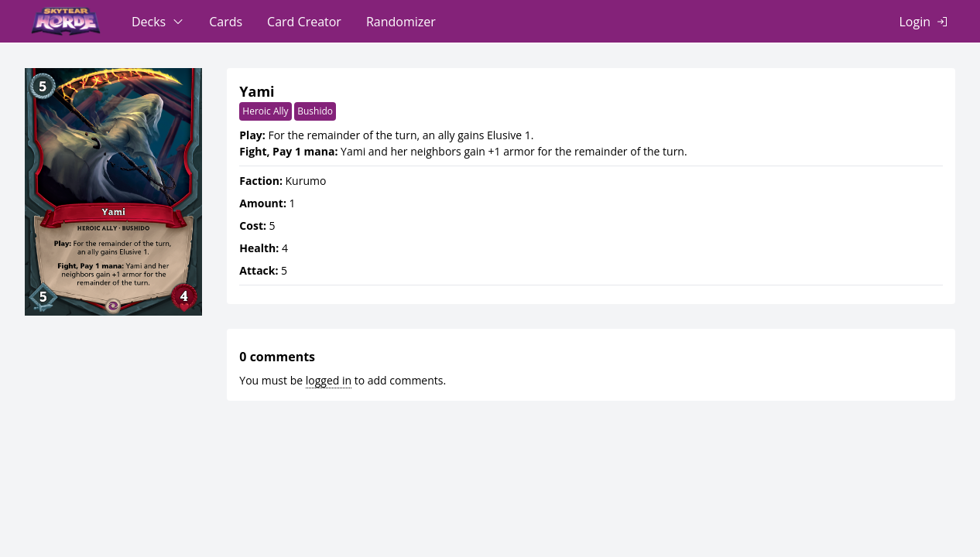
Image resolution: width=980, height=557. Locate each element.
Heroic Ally (265, 111)
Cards (226, 22)
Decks (149, 22)
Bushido (315, 111)
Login (915, 22)
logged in (329, 380)
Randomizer (401, 22)
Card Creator (304, 22)
